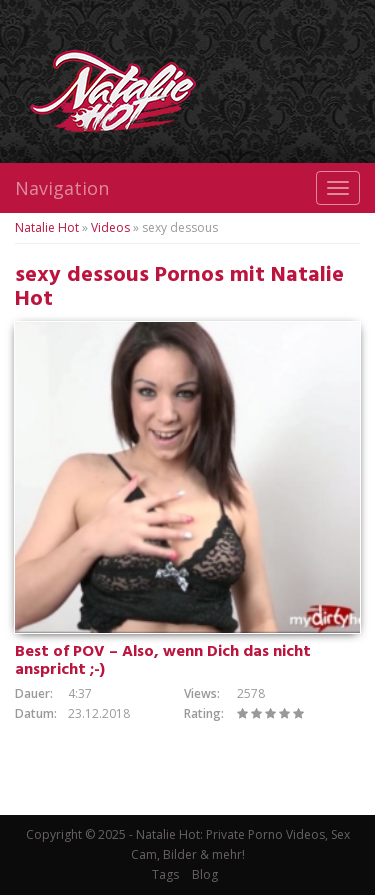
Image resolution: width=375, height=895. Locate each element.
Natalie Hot (47, 227)
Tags (165, 874)
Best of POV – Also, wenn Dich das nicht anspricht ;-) (163, 661)
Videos (110, 227)
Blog (205, 874)
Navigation (62, 188)
